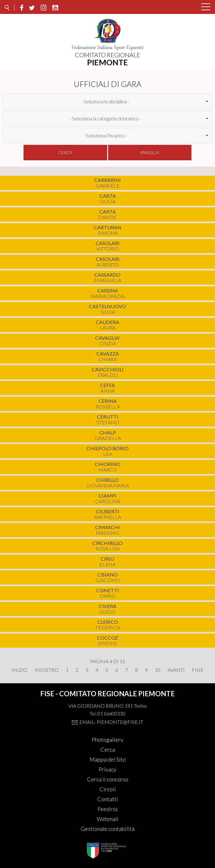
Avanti (176, 670)
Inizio (19, 670)
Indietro (46, 670)
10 (158, 670)
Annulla (150, 152)
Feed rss (108, 809)
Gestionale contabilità (108, 829)
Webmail (107, 819)
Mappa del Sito (108, 759)
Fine (198, 670)
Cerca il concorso (108, 779)
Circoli (108, 789)
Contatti (108, 799)
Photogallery (107, 740)
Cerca (65, 152)
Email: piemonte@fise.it (111, 722)
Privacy (107, 769)
